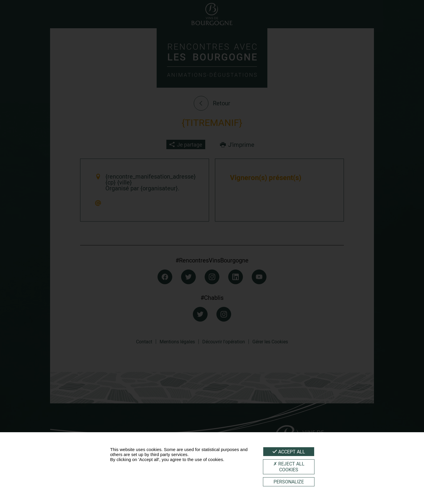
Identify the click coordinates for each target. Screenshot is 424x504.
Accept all (289, 452)
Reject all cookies (289, 466)
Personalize (289, 482)
